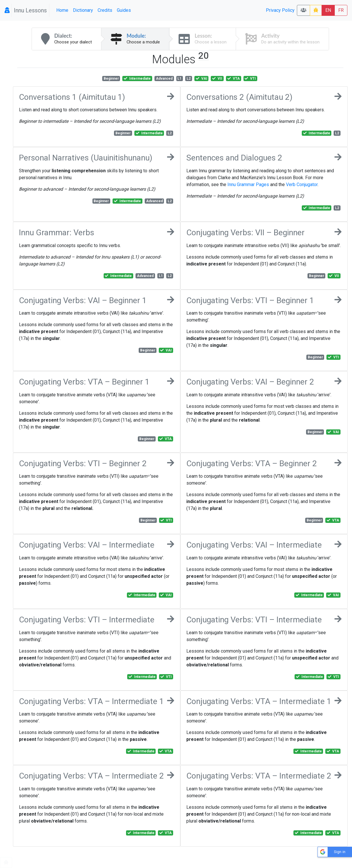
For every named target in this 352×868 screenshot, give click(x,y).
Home (62, 10)
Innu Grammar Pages (248, 185)
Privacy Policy (280, 10)
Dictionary (83, 10)
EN (328, 10)
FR (341, 10)
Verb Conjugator (302, 185)
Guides (124, 10)
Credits (105, 10)
